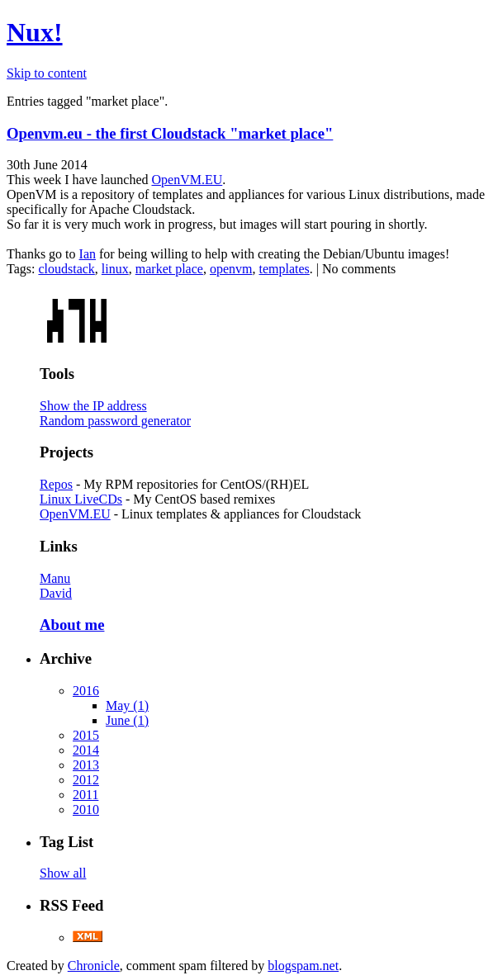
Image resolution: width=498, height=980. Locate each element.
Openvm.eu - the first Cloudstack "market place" (170, 133)
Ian (88, 254)
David (56, 593)
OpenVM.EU (187, 180)
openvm (231, 269)
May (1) (127, 705)
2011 (85, 795)
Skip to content (47, 73)
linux (115, 269)
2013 (86, 765)
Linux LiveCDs (81, 499)
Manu (55, 578)
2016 (86, 691)
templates (284, 269)
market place (169, 269)
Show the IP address (93, 406)
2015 (86, 735)
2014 (86, 750)
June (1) (127, 720)
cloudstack (66, 269)
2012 (86, 780)
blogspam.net (303, 966)
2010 (86, 810)
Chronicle (94, 966)
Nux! (35, 32)
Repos (56, 484)
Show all (63, 873)
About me (72, 625)
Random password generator (115, 421)
